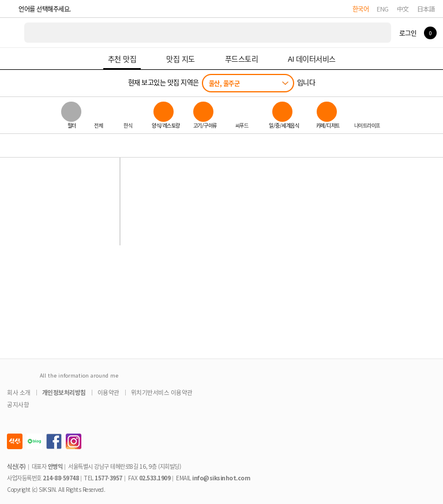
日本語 (426, 9)
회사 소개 (19, 392)
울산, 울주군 (224, 83)
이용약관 (108, 392)
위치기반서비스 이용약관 (162, 392)
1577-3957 (108, 478)
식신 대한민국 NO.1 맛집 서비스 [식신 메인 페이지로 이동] (13, 33)
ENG (383, 9)
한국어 (361, 9)
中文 (403, 9)
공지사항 (18, 404)
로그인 (408, 33)
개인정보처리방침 (64, 392)
